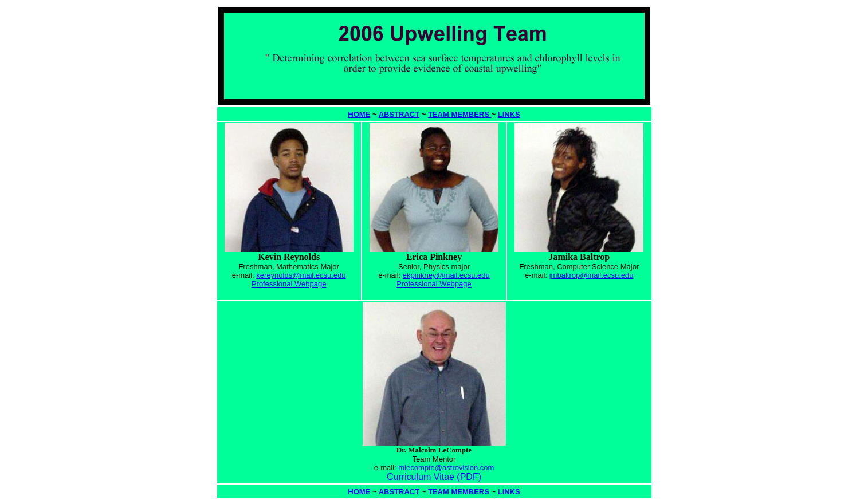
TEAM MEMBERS (460, 114)
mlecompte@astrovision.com (446, 468)
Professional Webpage (289, 284)
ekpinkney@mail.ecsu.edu (446, 275)
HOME (359, 114)
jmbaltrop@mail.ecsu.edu (592, 275)
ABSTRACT (399, 114)
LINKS (509, 114)
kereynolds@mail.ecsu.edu (301, 275)
